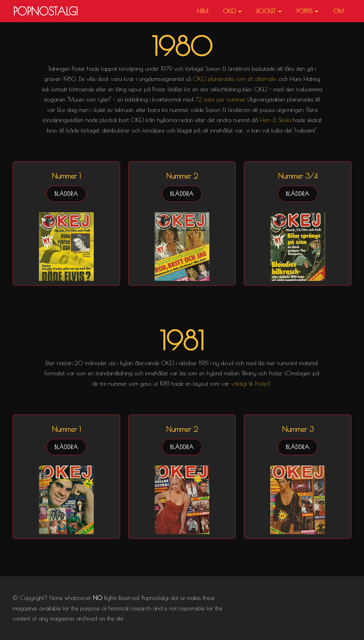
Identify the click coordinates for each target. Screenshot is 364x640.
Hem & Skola (275, 120)
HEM (203, 11)
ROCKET (266, 11)
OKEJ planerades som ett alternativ (235, 79)
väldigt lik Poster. (250, 384)
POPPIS (305, 11)
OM (338, 11)
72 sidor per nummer (220, 99)
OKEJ (229, 11)
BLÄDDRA (66, 194)
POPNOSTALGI (46, 11)
